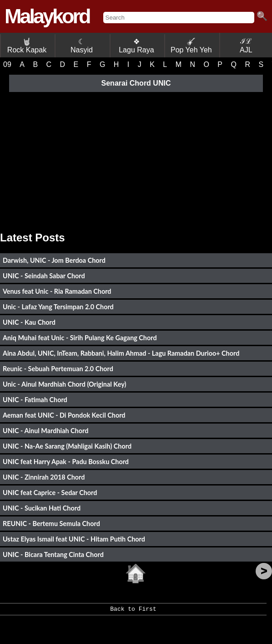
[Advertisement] (136, 158)
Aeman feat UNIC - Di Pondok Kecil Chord (64, 415)
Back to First (133, 612)
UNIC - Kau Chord (29, 322)
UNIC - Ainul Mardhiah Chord (45, 431)
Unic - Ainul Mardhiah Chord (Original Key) (64, 384)
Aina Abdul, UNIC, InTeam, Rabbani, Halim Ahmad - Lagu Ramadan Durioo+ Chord (121, 353)
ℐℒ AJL (246, 46)
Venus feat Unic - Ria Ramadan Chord (57, 291)
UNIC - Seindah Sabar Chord (44, 276)
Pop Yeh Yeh (191, 46)
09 (7, 64)
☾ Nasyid (82, 46)
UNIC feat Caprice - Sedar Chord (50, 493)
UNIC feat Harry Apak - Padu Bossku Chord (66, 462)
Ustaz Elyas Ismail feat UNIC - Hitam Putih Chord (74, 539)
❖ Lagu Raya (136, 46)
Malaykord (47, 16)
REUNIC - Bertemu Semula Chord (51, 524)
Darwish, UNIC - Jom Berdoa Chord (54, 260)
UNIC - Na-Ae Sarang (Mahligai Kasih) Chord (67, 446)
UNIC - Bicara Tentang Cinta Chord (53, 555)
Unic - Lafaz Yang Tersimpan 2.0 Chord (58, 307)
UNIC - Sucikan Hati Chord (42, 508)
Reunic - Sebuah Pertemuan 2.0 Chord (58, 369)
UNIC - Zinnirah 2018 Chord (44, 477)
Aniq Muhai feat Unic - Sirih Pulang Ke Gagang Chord (80, 338)
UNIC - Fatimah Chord (35, 400)
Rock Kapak (27, 46)
